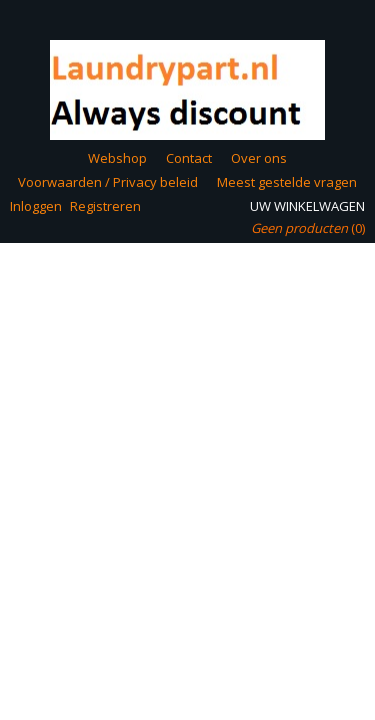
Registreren (105, 206)
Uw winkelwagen (307, 206)
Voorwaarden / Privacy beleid (108, 182)
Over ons (259, 158)
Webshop (117, 158)
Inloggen (36, 206)
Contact (189, 158)
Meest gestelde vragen (287, 182)
